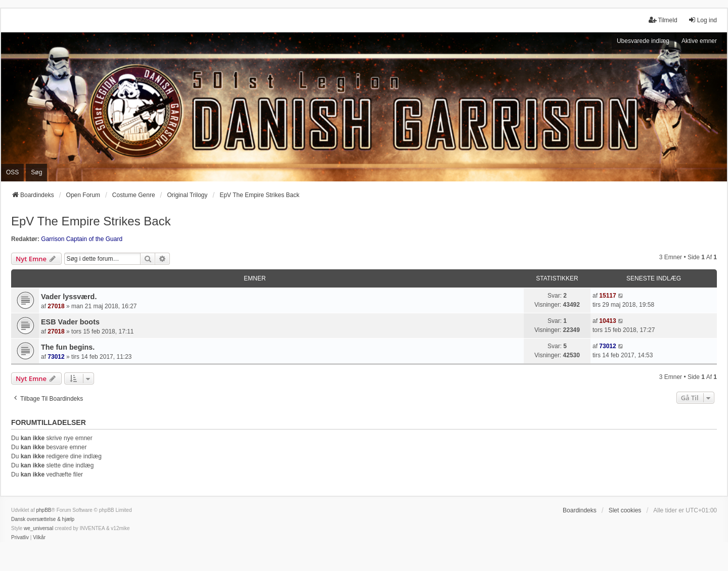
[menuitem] (20, 538)
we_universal (38, 528)
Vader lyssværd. (69, 297)
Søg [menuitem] (36, 172)
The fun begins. (68, 347)
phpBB (43, 510)
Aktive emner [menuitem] (699, 41)
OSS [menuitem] (12, 172)
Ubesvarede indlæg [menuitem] (643, 41)
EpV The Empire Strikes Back (91, 221)
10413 (607, 321)
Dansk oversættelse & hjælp (43, 519)
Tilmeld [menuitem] (663, 20)
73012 (56, 357)
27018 (56, 306)
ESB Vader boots (70, 322)
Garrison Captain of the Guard (82, 239)
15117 (607, 296)
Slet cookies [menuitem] (625, 510)
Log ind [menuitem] (702, 20)
